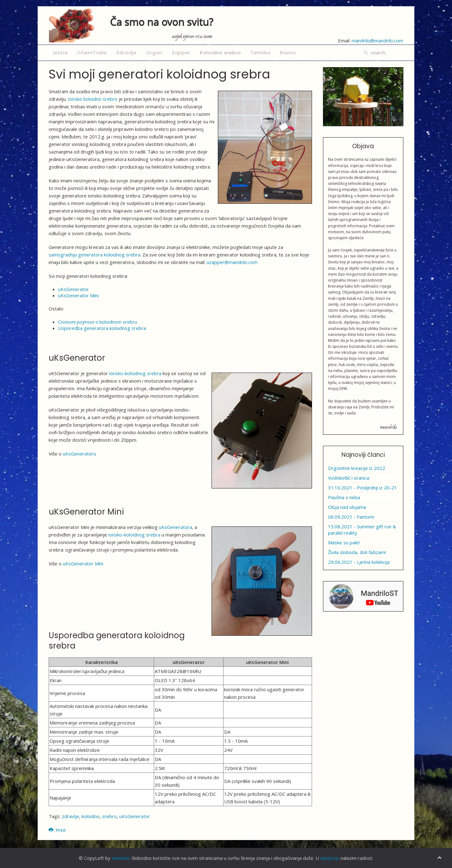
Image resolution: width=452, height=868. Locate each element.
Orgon (154, 53)
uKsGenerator (73, 289)
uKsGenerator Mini (78, 295)
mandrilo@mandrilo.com (377, 40)
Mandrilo (121, 858)
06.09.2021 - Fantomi (351, 517)
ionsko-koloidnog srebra (135, 373)
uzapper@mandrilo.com (232, 262)
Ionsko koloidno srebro (93, 99)
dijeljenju (330, 858)
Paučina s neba (344, 497)
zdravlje (70, 816)
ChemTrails (92, 53)
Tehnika (261, 53)
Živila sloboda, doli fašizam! (357, 552)
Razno (288, 53)
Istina (61, 53)
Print (57, 830)
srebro (109, 816)
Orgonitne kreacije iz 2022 (357, 468)
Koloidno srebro (221, 53)
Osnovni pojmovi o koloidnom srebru (98, 322)
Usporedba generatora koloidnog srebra (102, 328)
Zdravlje (126, 53)
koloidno (91, 816)
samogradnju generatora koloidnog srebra (94, 255)
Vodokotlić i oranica (349, 478)
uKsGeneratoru (79, 454)
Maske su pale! (344, 542)
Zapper (181, 53)
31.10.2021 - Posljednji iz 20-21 (363, 488)
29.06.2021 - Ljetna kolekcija (359, 562)
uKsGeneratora (175, 527)
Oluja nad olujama (347, 507)
